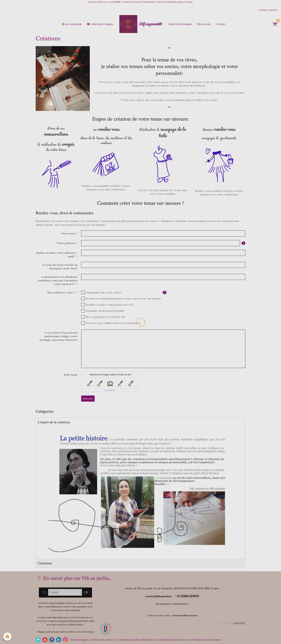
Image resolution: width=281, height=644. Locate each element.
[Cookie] (8, 637)
